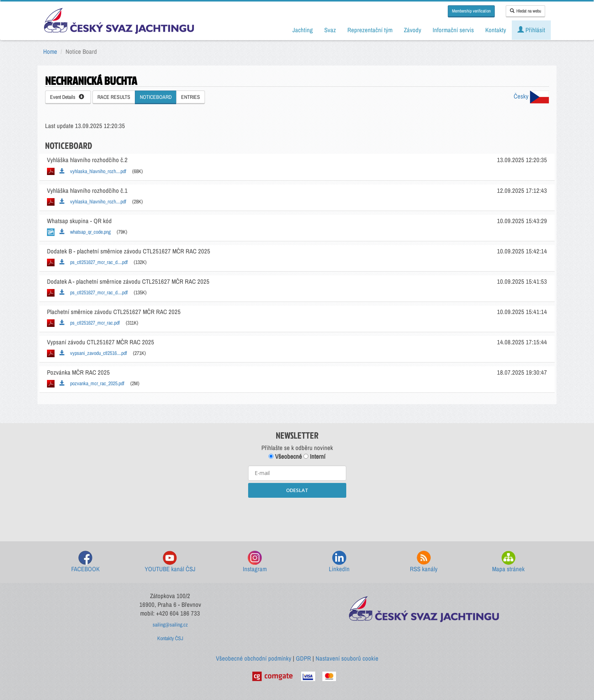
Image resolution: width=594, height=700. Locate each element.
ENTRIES (191, 97)
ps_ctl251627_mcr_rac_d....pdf (94, 262)
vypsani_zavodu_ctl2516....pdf (93, 353)
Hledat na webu (525, 11)
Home (50, 52)
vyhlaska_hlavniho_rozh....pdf (93, 171)
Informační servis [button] (453, 30)
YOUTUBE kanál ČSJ (170, 562)
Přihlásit (531, 30)
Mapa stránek (508, 562)
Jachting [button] (303, 30)
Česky (531, 96)
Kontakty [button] (496, 30)
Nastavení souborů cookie (347, 658)
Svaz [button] (330, 30)
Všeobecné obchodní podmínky (254, 658)
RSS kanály (424, 562)
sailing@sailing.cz (170, 625)
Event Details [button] (67, 97)
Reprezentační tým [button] (370, 30)
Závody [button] (413, 30)
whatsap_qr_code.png (85, 232)
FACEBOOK (85, 562)
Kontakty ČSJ (170, 638)
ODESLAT (297, 490)
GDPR (303, 658)
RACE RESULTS (114, 97)
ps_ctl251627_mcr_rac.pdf (90, 323)
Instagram (255, 562)
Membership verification (471, 11)
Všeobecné (285, 456)
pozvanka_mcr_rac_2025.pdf (92, 383)
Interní (314, 456)
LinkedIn (339, 562)
